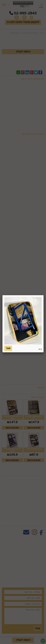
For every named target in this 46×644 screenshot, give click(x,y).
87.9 (40, 349)
